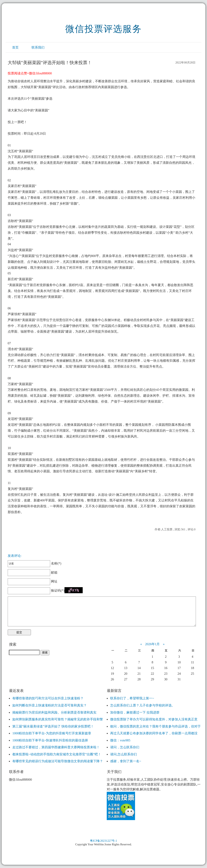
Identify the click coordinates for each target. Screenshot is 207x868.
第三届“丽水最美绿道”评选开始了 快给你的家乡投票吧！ (53, 726)
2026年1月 (152, 644)
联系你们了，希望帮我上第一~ (132, 698)
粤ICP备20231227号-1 (103, 841)
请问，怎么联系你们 (125, 747)
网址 (33, 581)
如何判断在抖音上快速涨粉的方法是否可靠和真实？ (50, 705)
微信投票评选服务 (103, 29)
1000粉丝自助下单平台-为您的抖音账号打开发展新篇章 (52, 733)
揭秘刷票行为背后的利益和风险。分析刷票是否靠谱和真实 (54, 712)
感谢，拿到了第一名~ (126, 761)
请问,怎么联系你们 (124, 754)
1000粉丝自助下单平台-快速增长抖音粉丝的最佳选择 (50, 740)
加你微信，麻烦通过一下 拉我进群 (135, 712)
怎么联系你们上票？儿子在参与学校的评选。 (143, 705)
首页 (15, 47)
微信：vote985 (120, 740)
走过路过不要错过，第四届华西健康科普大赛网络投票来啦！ (56, 747)
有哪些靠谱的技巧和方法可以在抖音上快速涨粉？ (48, 698)
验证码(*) (58, 590)
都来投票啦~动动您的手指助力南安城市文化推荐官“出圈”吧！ (57, 754)
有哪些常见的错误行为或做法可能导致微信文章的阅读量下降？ (58, 761)
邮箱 (33, 572)
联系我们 (38, 47)
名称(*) (34, 563)
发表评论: (15, 556)
